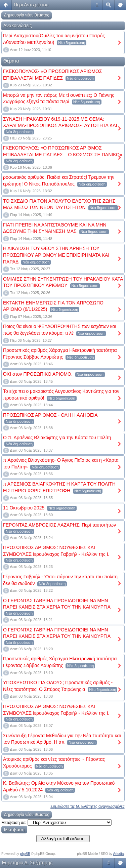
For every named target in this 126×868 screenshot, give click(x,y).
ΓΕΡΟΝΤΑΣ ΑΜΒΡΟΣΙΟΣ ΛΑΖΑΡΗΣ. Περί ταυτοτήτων (59, 525)
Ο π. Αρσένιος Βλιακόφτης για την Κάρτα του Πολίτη (57, 438)
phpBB (25, 854)
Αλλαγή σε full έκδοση (63, 839)
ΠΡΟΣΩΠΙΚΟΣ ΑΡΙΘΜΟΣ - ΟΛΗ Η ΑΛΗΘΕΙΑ (50, 415)
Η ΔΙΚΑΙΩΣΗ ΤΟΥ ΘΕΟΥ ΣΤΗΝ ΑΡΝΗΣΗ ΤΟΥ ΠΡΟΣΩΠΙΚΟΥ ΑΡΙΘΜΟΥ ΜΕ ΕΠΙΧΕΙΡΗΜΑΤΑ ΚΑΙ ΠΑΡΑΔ (56, 255)
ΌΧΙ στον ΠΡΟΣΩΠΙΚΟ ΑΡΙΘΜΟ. (38, 374)
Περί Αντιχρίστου (31, 5)
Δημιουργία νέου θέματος (27, 15)
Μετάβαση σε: (14, 823)
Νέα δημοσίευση (72, 43)
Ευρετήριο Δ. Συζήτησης (27, 863)
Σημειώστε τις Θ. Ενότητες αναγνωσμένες (88, 807)
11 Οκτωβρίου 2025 (24, 508)
